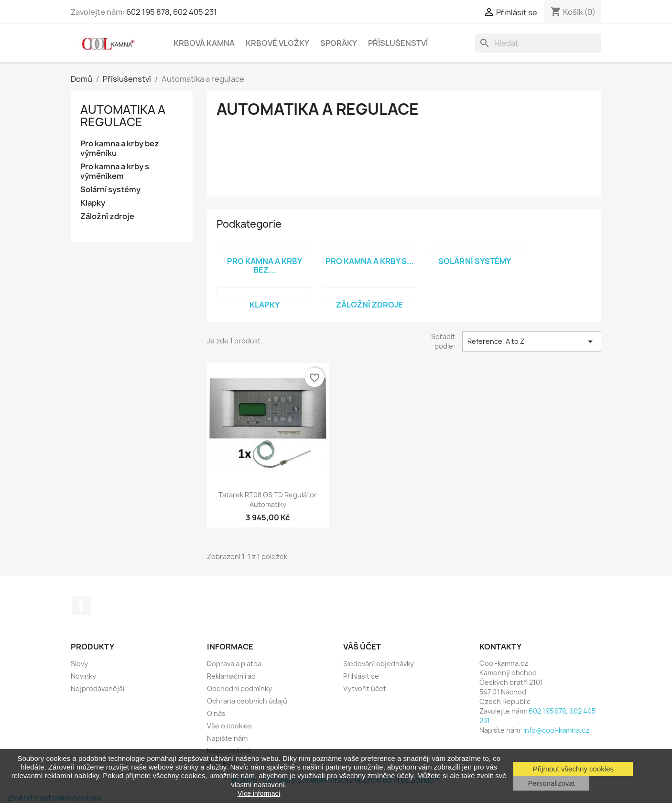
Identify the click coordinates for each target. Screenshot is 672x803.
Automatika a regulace (123, 116)
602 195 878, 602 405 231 (172, 12)
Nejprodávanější (98, 688)
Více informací (259, 793)
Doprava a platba (234, 664)
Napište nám (227, 738)
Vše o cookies (229, 726)
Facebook (81, 605)
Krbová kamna (204, 43)
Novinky (83, 676)
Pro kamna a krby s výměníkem (115, 171)
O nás (216, 713)
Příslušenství (398, 43)
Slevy (79, 664)
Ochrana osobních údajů (247, 701)
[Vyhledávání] (538, 43)
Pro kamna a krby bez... (265, 265)
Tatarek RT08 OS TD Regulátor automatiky (268, 500)
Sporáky (339, 43)
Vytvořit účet (365, 688)
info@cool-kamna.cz (556, 730)
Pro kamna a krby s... (370, 261)
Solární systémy (110, 190)
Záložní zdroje (107, 216)
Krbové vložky (277, 43)
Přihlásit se (361, 676)
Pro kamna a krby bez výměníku (120, 148)
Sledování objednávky (379, 664)
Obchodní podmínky (239, 688)
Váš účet (362, 647)
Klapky (93, 203)
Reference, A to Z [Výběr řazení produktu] (532, 341)
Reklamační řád (231, 676)
